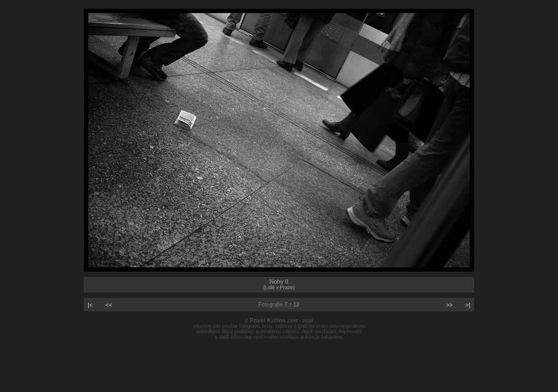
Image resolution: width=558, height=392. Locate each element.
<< (109, 305)
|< (90, 305)
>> (449, 305)
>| (468, 305)
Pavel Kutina (268, 320)
